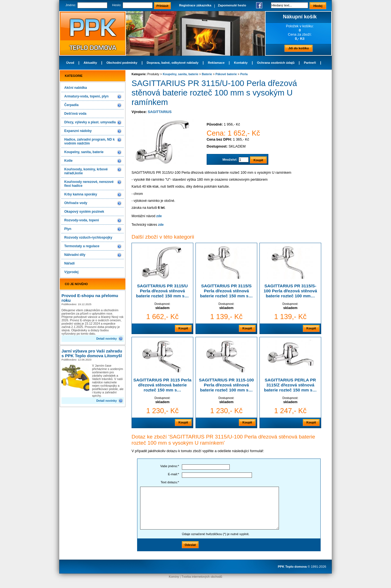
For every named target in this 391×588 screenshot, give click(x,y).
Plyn (68, 229)
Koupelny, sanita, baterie (84, 152)
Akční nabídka (76, 88)
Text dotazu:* (170, 482)
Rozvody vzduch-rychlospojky (88, 237)
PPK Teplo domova (292, 567)
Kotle (68, 161)
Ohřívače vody (76, 203)
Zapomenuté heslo (232, 5)
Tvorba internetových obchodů (202, 577)
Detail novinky (107, 339)
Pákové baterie (226, 74)
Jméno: (71, 5)
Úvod (70, 63)
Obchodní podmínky (122, 63)
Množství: (230, 160)
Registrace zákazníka (195, 5)
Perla (244, 74)
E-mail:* (174, 474)
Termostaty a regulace (82, 246)
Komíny (174, 577)
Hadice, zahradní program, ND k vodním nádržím (89, 141)
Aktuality (90, 63)
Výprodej (71, 272)
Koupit (183, 328)
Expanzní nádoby (78, 131)
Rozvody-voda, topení (82, 220)
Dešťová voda (75, 114)
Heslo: (117, 5)
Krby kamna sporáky (81, 194)
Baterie (207, 74)
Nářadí (69, 263)
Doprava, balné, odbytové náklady (173, 63)
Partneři (310, 63)
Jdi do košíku (299, 48)
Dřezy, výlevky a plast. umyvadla (90, 122)
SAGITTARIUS (160, 112)
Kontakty (241, 63)
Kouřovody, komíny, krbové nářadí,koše (86, 171)
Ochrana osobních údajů (276, 63)
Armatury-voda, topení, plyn (86, 96)
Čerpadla (71, 105)
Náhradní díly (75, 255)
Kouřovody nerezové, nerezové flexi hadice (89, 184)
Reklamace (216, 63)
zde (159, 216)
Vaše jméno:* (170, 466)
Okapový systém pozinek (84, 212)
